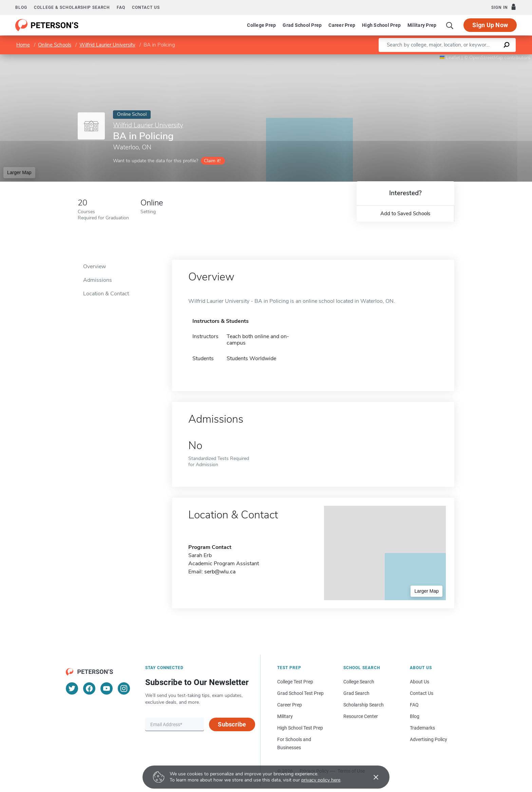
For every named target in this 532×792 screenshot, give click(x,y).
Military (285, 716)
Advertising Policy (429, 739)
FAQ (121, 7)
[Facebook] (89, 688)
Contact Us (422, 693)
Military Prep (422, 25)
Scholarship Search (364, 705)
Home (23, 45)
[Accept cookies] (371, 777)
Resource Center (361, 716)
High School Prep (381, 25)
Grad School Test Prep (300, 693)
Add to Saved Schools (405, 214)
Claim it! (212, 161)
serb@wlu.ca (220, 572)
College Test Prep (295, 682)
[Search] (450, 25)
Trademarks (422, 728)
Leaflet (450, 58)
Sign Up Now (490, 25)
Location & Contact (106, 294)
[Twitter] (72, 688)
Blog (21, 7)
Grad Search (356, 693)
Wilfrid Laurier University (107, 45)
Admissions (98, 280)
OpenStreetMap (486, 58)
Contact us (146, 7)
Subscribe (232, 724)
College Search (359, 682)
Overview (94, 266)
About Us (420, 682)
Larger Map (19, 172)
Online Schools (55, 45)
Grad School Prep (302, 25)
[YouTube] (107, 688)
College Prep (261, 25)
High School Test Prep (300, 728)
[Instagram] (124, 688)
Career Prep (342, 25)
